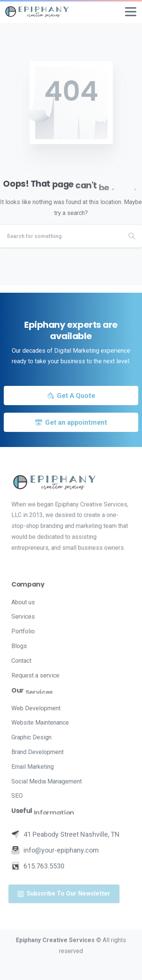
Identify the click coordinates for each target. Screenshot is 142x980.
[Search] (61, 236)
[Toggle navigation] (131, 12)
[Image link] (71, 482)
